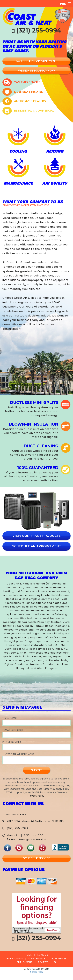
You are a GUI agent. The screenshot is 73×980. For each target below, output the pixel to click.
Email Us (43, 955)
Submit (37, 770)
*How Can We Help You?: (36, 758)
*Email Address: (36, 733)
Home (28, 955)
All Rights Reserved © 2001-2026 (37, 969)
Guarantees (59, 959)
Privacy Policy (36, 796)
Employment (25, 962)
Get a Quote (15, 959)
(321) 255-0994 (39, 30)
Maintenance (37, 959)
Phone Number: (36, 745)
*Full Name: (36, 721)
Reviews (43, 962)
